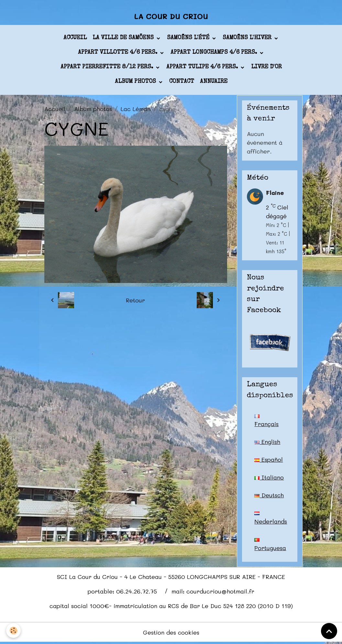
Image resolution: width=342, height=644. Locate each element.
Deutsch (269, 496)
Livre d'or (266, 68)
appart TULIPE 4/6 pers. (203, 68)
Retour (135, 301)
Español (269, 460)
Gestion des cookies (171, 634)
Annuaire (214, 82)
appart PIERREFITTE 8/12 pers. (108, 68)
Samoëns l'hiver (248, 39)
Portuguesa (270, 546)
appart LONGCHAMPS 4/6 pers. (215, 53)
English (267, 442)
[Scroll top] (329, 631)
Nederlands (271, 519)
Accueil (75, 39)
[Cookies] (14, 631)
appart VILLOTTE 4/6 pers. (118, 53)
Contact (182, 82)
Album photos (136, 82)
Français (267, 422)
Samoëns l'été (189, 39)
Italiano (269, 478)
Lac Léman (136, 109)
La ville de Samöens (124, 39)
